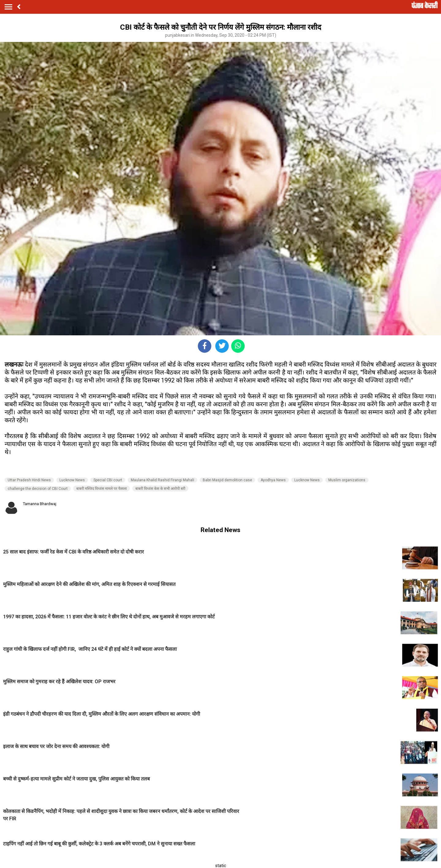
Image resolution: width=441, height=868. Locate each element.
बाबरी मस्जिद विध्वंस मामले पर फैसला (102, 489)
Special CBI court (108, 480)
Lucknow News (72, 480)
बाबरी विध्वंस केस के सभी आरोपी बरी (160, 489)
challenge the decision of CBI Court (38, 489)
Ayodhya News (273, 480)
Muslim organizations (347, 480)
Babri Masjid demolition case (227, 480)
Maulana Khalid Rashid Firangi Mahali (162, 480)
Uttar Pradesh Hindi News (29, 480)
